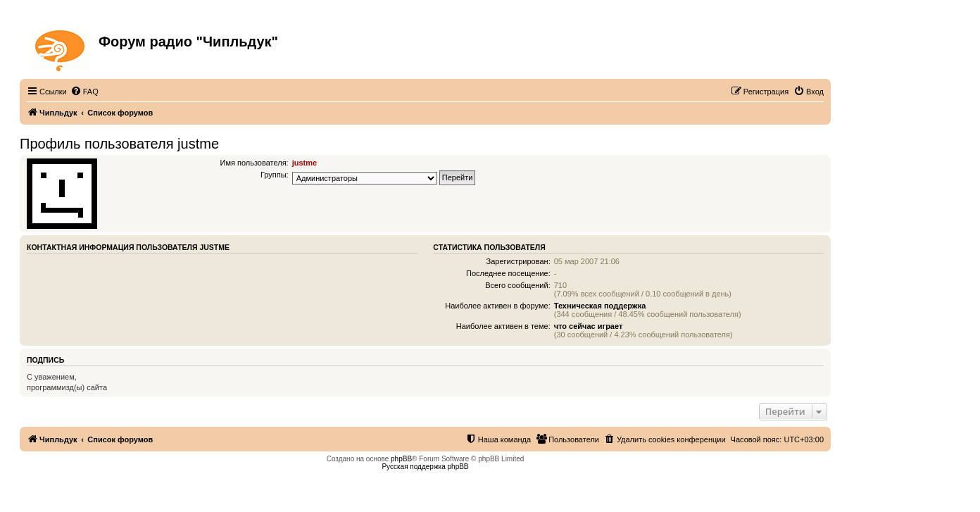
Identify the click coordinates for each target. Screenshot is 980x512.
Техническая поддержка (600, 306)
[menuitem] (84, 92)
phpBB (401, 459)
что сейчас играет (589, 326)
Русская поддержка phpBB (425, 467)
